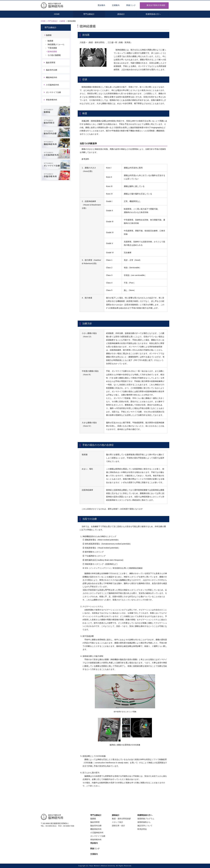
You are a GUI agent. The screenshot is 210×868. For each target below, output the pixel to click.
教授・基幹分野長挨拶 (121, 819)
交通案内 (116, 5)
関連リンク (131, 5)
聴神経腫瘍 (52, 52)
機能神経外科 (52, 78)
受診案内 (101, 5)
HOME (43, 21)
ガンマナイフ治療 (53, 92)
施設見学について (145, 826)
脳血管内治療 (52, 70)
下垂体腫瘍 (52, 48)
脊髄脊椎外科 (52, 100)
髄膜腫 (50, 41)
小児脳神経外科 (52, 85)
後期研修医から (144, 822)
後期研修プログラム (146, 819)
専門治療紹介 (53, 21)
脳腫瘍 (63, 21)
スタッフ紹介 (118, 822)
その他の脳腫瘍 (54, 55)
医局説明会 (142, 829)
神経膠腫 (56, 44)
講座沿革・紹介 (119, 826)
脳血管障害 (51, 63)
